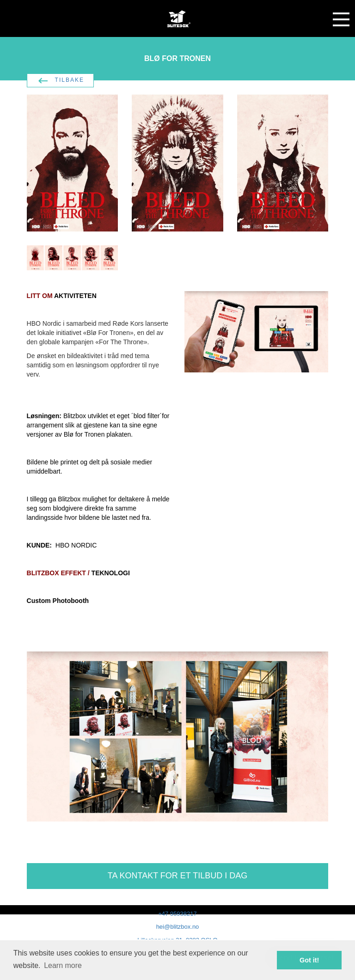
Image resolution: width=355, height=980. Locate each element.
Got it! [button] (309, 960)
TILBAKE (70, 80)
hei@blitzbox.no (178, 927)
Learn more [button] (63, 965)
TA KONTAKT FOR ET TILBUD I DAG (177, 876)
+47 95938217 (177, 914)
